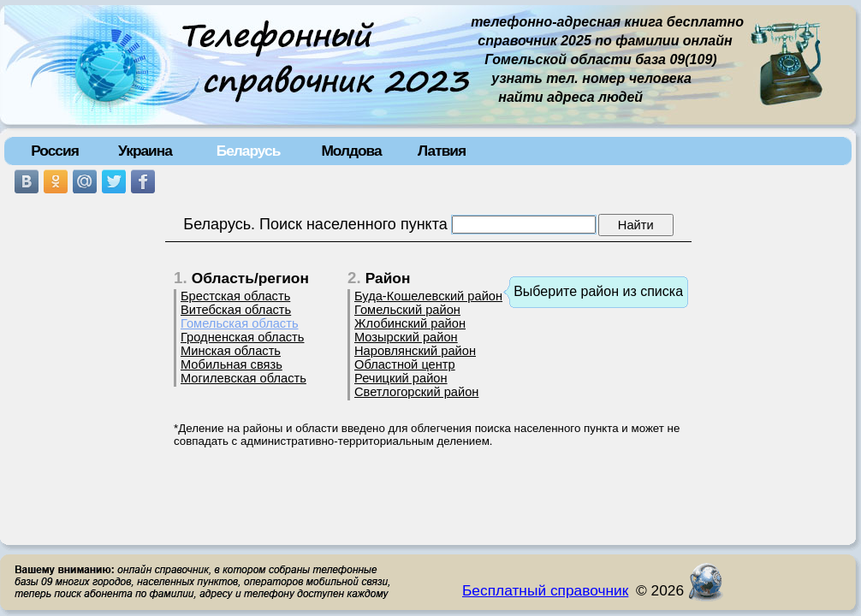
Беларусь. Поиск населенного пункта (315, 224)
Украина (145, 151)
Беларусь (249, 151)
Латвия (442, 151)
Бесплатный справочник (545, 590)
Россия (55, 151)
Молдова (351, 151)
